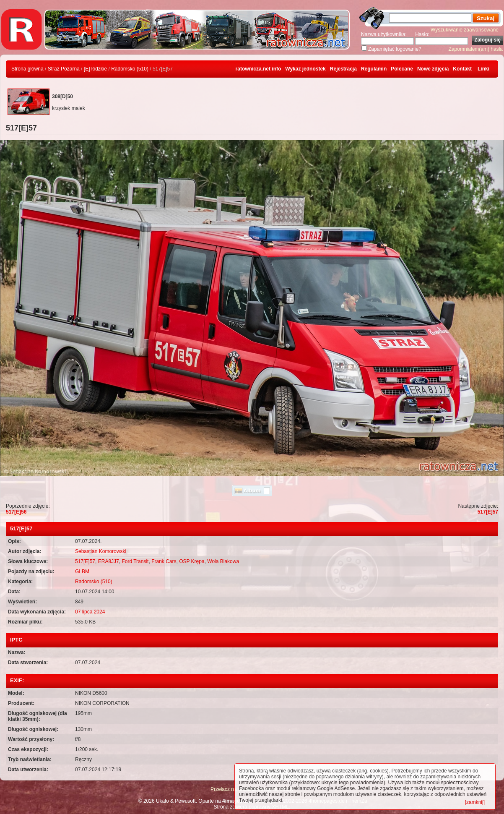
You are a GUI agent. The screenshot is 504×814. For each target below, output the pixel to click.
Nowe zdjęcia (433, 69)
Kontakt (462, 69)
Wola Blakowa (223, 561)
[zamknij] (475, 802)
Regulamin (374, 69)
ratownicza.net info (258, 69)
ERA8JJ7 (109, 561)
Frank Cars (164, 561)
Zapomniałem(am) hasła (476, 49)
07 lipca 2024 (90, 612)
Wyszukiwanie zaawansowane (465, 30)
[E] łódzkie (95, 69)
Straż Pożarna (64, 69)
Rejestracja (343, 69)
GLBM (82, 571)
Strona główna (27, 69)
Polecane (402, 69)
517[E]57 (488, 512)
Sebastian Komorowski (101, 551)
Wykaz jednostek (305, 69)
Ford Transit (135, 561)
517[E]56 (16, 512)
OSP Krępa (192, 561)
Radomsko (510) (130, 69)
